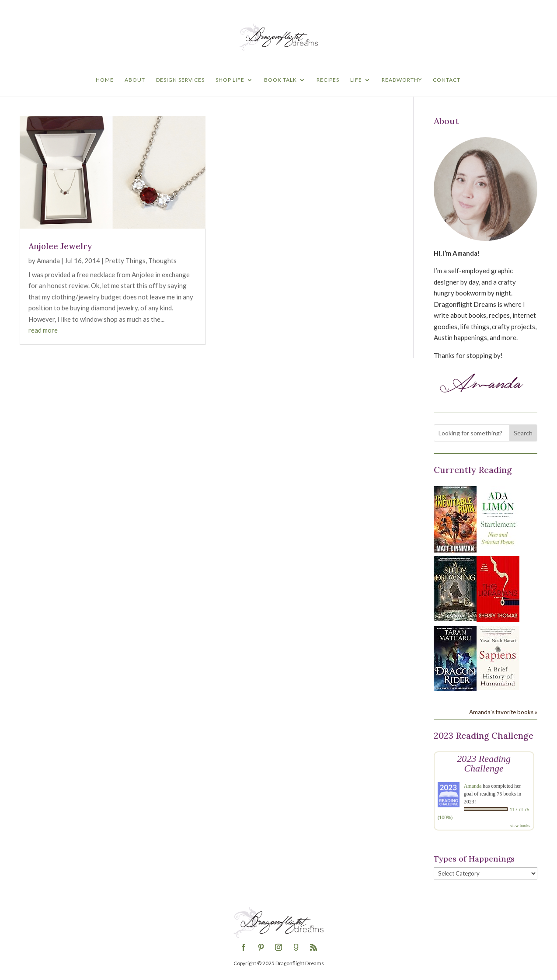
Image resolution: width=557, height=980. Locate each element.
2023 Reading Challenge (484, 763)
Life (356, 80)
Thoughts (162, 261)
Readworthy (402, 80)
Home (105, 80)
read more (43, 330)
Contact (447, 80)
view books (520, 825)
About (135, 80)
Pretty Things (125, 261)
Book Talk (280, 80)
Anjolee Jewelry (60, 246)
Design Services (180, 80)
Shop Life (230, 80)
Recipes (328, 80)
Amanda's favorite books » (503, 712)
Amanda (48, 261)
